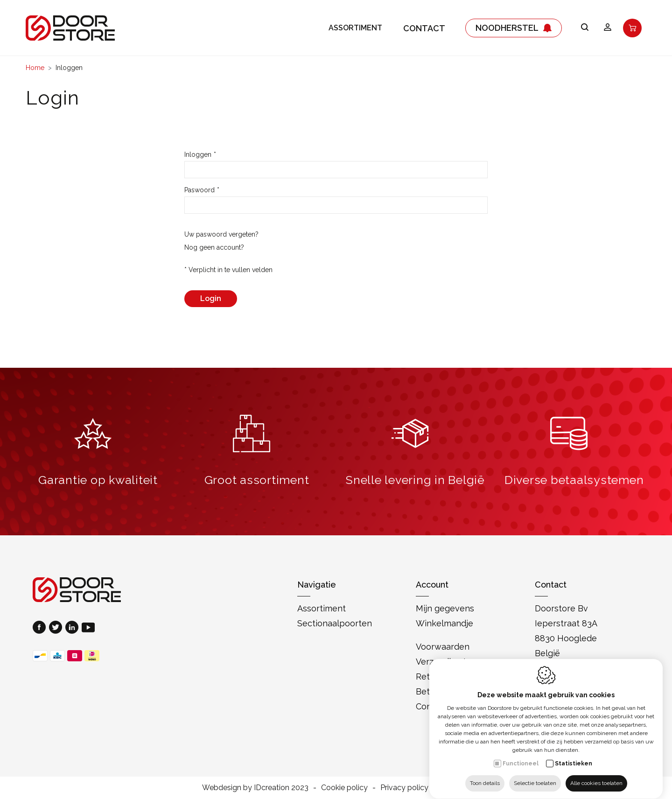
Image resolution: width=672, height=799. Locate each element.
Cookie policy (344, 788)
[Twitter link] (57, 628)
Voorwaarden (443, 647)
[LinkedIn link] (73, 628)
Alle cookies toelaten (596, 774)
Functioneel (521, 755)
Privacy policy (404, 788)
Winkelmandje (444, 623)
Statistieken (574, 755)
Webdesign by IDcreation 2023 (255, 788)
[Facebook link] (41, 628)
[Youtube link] (88, 628)
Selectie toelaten (535, 774)
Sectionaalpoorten (335, 623)
